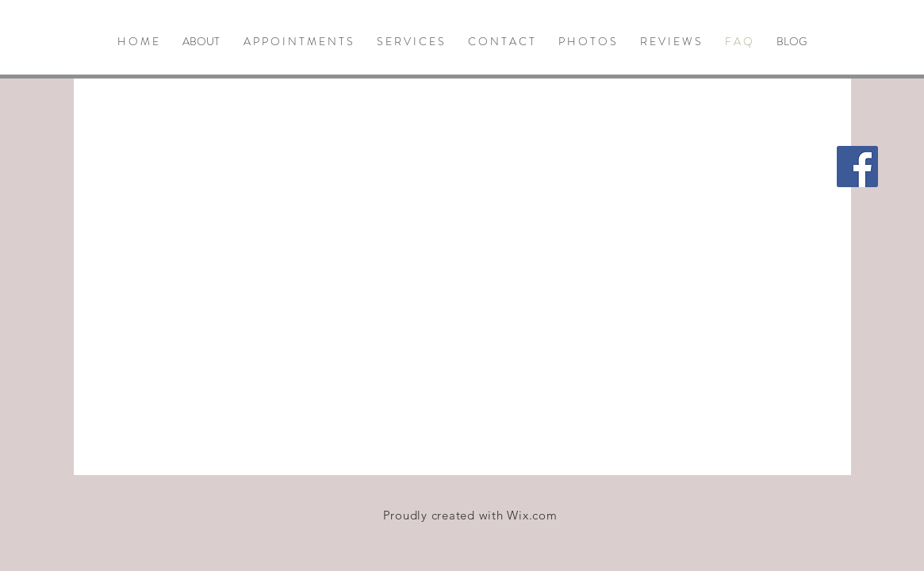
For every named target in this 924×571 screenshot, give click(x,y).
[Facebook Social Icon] (857, 167)
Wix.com (532, 515)
